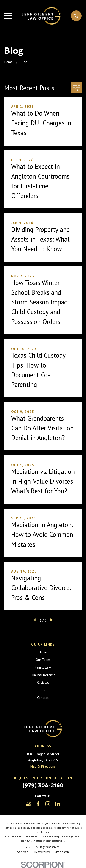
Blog (43, 690)
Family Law (43, 667)
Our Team (43, 660)
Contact (43, 698)
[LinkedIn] (58, 804)
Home (43, 652)
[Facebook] (38, 804)
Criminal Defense (43, 675)
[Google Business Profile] (28, 804)
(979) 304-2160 (43, 786)
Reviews (43, 682)
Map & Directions (43, 766)
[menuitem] (23, 852)
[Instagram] (48, 804)
